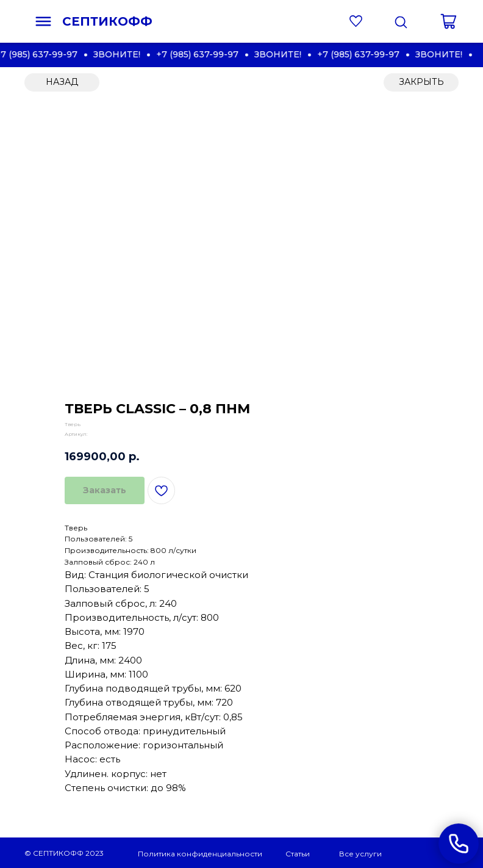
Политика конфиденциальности (200, 854)
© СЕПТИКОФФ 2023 (64, 853)
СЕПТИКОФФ (107, 21)
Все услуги (360, 854)
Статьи (298, 854)
